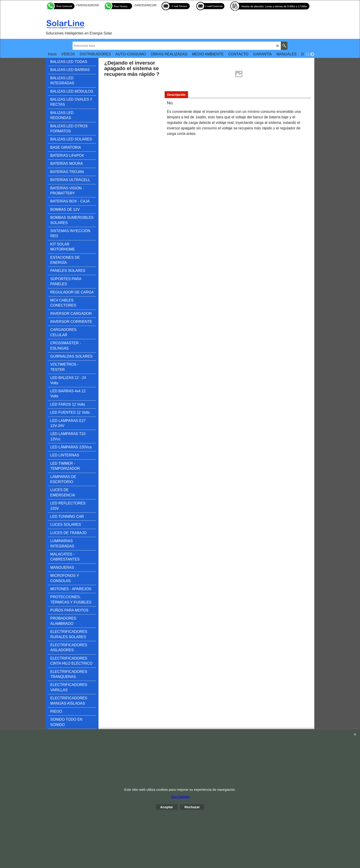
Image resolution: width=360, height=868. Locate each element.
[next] (312, 54)
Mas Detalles (181, 797)
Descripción (176, 95)
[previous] (308, 54)
